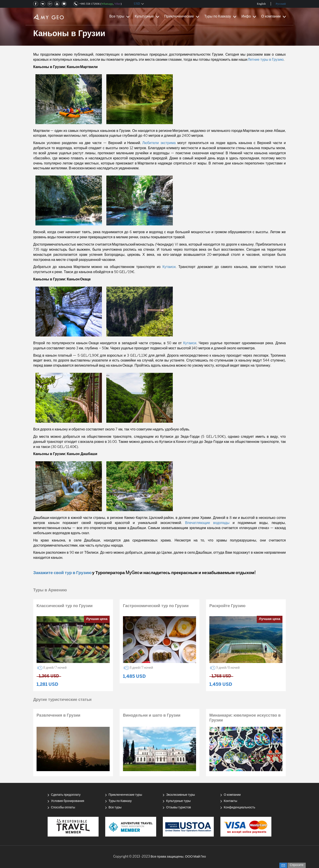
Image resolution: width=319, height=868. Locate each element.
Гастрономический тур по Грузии (156, 606)
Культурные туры (178, 801)
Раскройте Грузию (227, 606)
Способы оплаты (63, 808)
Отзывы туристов (179, 808)
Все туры (117, 17)
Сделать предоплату (66, 795)
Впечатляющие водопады (207, 523)
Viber (118, 4)
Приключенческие (179, 17)
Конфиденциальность (239, 808)
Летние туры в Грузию (266, 60)
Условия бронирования (68, 801)
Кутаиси (169, 267)
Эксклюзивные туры (181, 795)
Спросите (297, 865)
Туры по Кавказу (218, 17)
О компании (271, 17)
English (261, 4)
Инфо (246, 17)
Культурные (144, 17)
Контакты (230, 801)
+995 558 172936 (89, 4)
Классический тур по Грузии (65, 606)
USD (137, 4)
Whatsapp (107, 4)
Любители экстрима (159, 143)
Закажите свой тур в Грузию (62, 573)
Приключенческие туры (125, 795)
